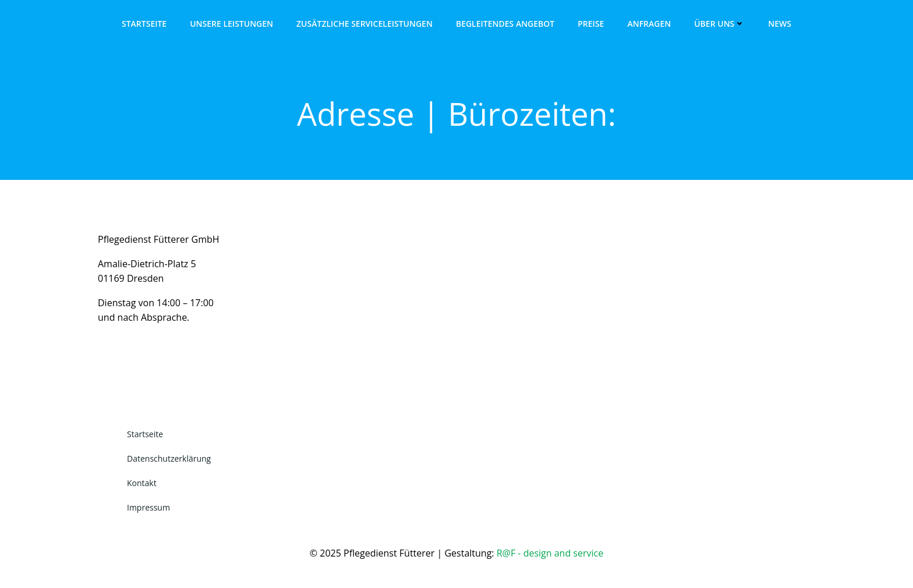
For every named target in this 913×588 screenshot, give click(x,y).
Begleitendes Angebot (505, 24)
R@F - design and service (550, 553)
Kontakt (142, 483)
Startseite (144, 24)
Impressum (148, 507)
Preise (591, 24)
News (780, 24)
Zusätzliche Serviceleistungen (365, 24)
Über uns (719, 24)
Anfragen (649, 24)
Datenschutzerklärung (169, 458)
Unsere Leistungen (231, 24)
